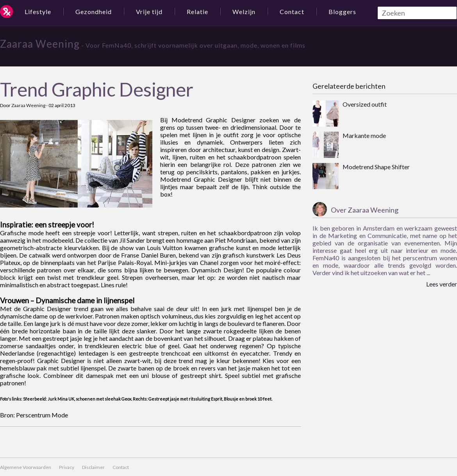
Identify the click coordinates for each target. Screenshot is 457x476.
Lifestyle (38, 12)
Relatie (197, 12)
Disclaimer (93, 467)
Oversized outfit (365, 104)
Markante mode (364, 135)
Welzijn (244, 12)
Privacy (67, 467)
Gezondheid (94, 12)
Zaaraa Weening (40, 44)
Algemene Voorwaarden (26, 467)
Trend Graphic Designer (97, 89)
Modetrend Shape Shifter (376, 167)
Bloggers (342, 12)
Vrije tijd (149, 12)
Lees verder (442, 284)
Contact (292, 12)
